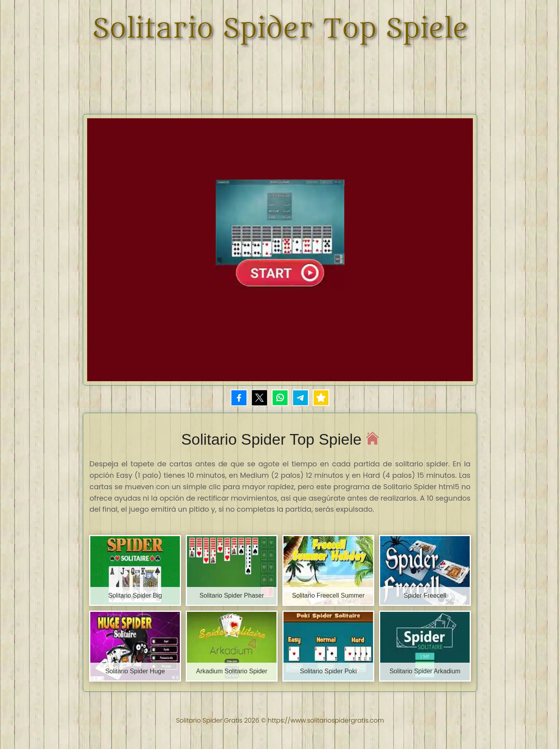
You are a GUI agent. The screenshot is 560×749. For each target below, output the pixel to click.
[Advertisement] (280, 75)
